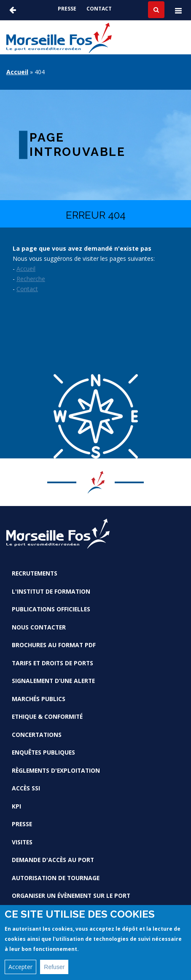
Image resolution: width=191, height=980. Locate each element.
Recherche (31, 279)
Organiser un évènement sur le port (71, 896)
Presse (67, 9)
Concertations (37, 735)
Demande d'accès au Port (53, 860)
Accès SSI (26, 788)
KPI (16, 806)
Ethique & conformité (47, 716)
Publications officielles (51, 609)
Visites (22, 842)
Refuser (54, 967)
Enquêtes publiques (43, 752)
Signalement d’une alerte (53, 681)
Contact (99, 9)
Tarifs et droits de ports (52, 663)
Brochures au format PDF (54, 645)
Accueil (17, 72)
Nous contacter (39, 627)
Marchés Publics (39, 699)
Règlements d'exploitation (56, 770)
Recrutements (35, 573)
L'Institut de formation (51, 591)
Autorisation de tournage (56, 878)
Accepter (20, 967)
